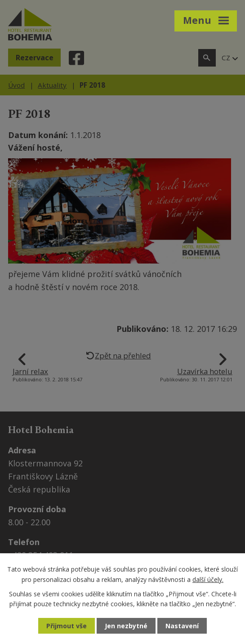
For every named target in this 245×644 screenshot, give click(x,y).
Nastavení (182, 626)
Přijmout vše (67, 626)
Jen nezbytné (126, 626)
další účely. (208, 579)
